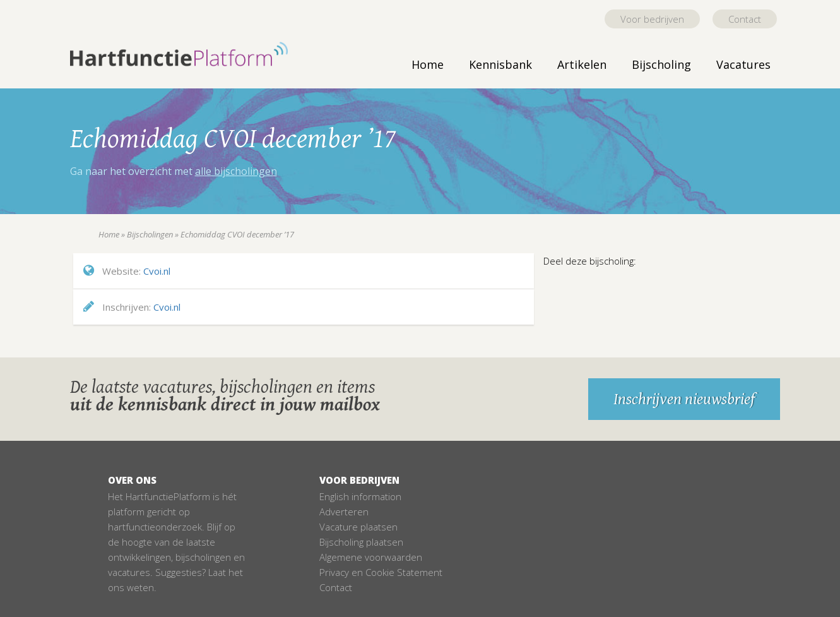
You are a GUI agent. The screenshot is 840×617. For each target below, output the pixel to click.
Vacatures (743, 64)
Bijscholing (661, 64)
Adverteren (344, 512)
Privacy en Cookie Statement (381, 572)
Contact (745, 19)
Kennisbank (500, 64)
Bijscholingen (150, 234)
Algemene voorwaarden (371, 557)
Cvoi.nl (157, 271)
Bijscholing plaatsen (361, 542)
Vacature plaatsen (358, 527)
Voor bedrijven (652, 19)
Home (428, 64)
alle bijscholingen (236, 171)
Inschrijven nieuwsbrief (684, 399)
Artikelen (582, 64)
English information (360, 496)
